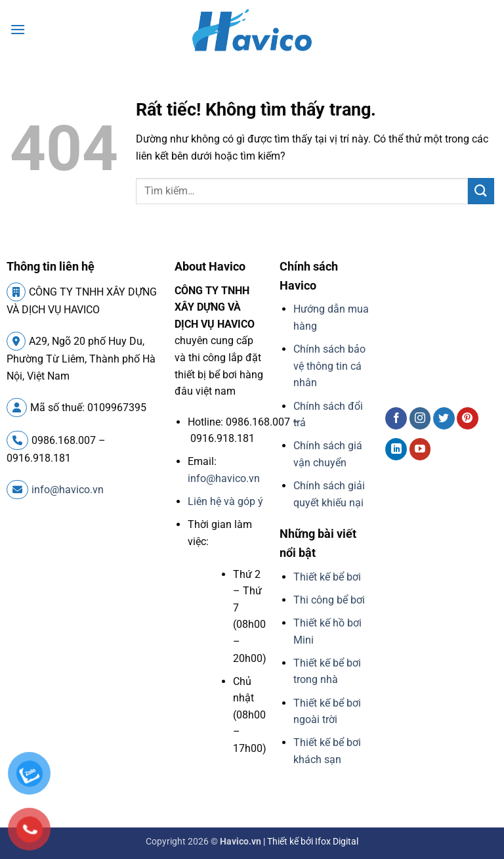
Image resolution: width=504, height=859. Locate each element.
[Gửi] (481, 191)
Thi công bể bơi (329, 600)
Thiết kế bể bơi (327, 577)
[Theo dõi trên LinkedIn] (396, 449)
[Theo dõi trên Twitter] (444, 418)
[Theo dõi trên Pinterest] (468, 418)
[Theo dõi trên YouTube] (420, 449)
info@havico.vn (55, 490)
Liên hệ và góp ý (225, 501)
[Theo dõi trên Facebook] (396, 418)
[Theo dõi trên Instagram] (420, 418)
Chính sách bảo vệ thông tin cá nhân (329, 366)
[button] (18, 29)
